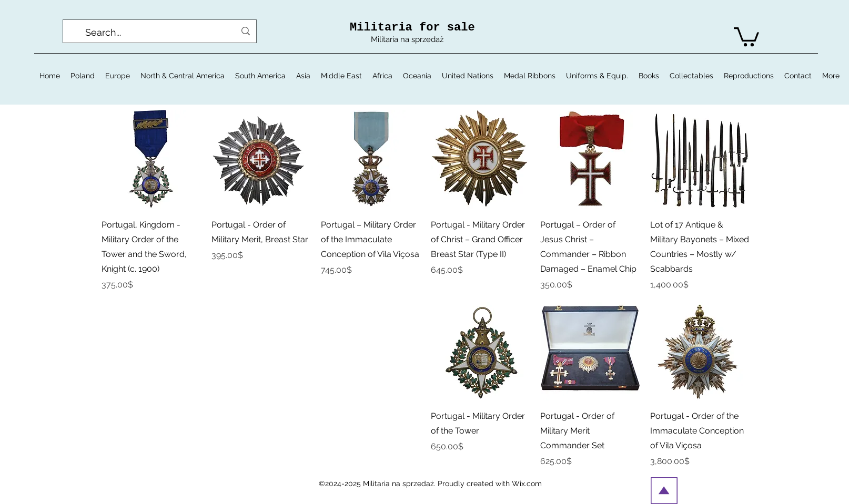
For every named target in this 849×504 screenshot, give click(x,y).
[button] (746, 36)
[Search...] (160, 33)
